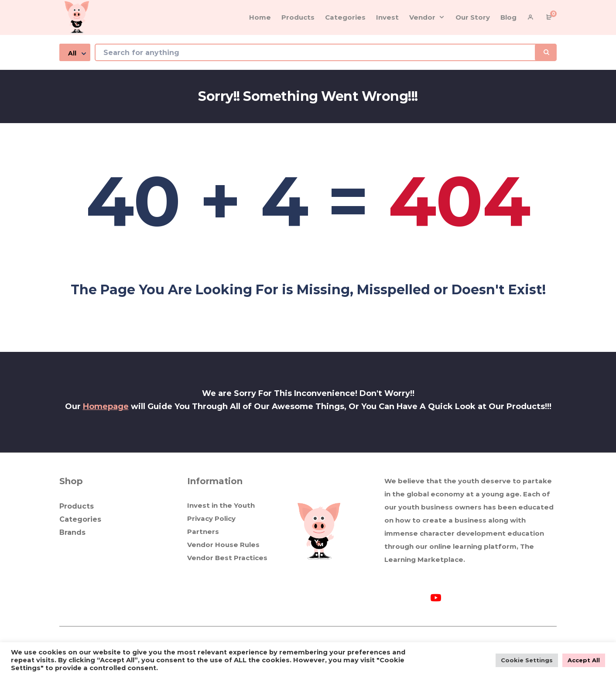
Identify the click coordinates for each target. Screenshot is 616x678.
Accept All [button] (584, 660)
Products (77, 506)
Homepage (106, 406)
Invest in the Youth (221, 505)
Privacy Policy (211, 518)
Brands (72, 532)
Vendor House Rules (223, 545)
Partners (203, 532)
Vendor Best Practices (227, 558)
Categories (80, 519)
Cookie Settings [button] (527, 660)
